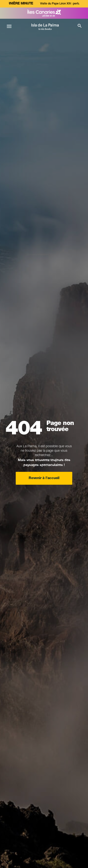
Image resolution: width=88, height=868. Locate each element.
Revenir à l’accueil (44, 478)
